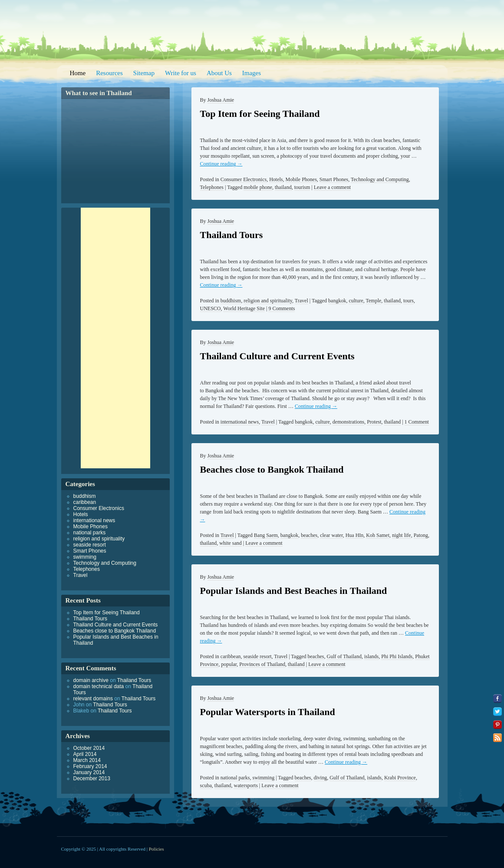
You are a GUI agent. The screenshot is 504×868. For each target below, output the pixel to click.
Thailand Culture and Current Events (277, 356)
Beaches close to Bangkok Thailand (272, 469)
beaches (309, 535)
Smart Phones (334, 179)
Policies (156, 849)
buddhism (231, 301)
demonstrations (348, 422)
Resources (109, 73)
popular (229, 664)
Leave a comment (332, 187)
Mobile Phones (301, 179)
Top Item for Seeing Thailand (260, 114)
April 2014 (85, 754)
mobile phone (258, 187)
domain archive (91, 680)
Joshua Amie (221, 100)
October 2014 (89, 748)
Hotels (276, 179)
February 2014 (90, 766)
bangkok (337, 301)
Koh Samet (378, 535)
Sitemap (144, 73)
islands (371, 656)
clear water (331, 535)
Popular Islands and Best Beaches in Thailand (294, 591)
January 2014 (89, 772)
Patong (421, 535)
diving (321, 778)
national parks (235, 778)
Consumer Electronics (244, 179)
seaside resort (257, 656)
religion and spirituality (268, 301)
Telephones (212, 187)
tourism (302, 187)
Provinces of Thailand (262, 664)
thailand (283, 187)
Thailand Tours (232, 235)
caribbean (231, 656)
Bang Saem (266, 535)
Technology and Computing (380, 179)
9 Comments (282, 308)
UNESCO (211, 308)
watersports (245, 785)
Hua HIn (355, 535)
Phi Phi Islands (397, 656)
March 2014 (87, 760)
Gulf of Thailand (344, 656)
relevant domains (93, 699)
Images (252, 73)
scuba (206, 785)
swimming (264, 778)
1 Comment (417, 422)
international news (240, 422)
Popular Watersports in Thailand (268, 712)
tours (408, 301)
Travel (301, 301)
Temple (374, 301)
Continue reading (221, 164)
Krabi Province (400, 778)
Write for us (181, 73)
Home (78, 73)
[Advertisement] (115, 338)
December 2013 (92, 779)
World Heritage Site (244, 308)
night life (402, 535)
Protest (374, 422)
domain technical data (99, 686)
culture (356, 301)
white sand (231, 543)
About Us (219, 73)
